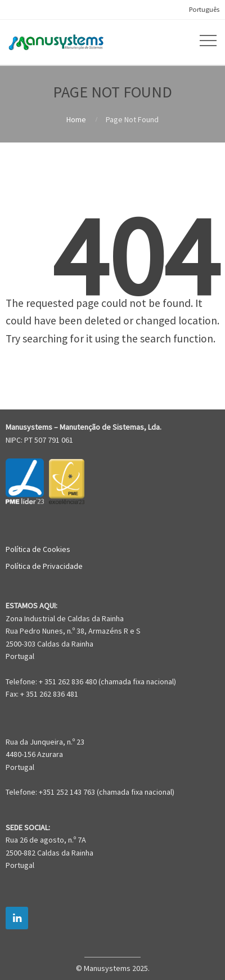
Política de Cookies (38, 549)
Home (76, 119)
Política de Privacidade (44, 566)
